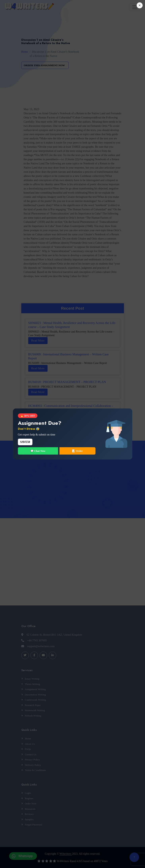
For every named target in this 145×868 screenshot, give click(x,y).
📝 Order (77, 451)
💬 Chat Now (38, 451)
